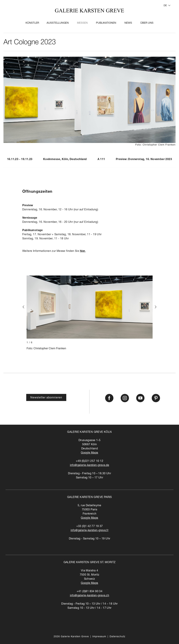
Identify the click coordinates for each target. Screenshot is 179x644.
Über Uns (147, 23)
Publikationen (106, 23)
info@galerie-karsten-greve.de (90, 465)
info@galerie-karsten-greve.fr (90, 531)
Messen (82, 23)
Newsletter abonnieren (46, 398)
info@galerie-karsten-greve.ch (90, 596)
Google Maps (89, 453)
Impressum (99, 637)
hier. (83, 251)
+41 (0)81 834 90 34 (90, 592)
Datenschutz (117, 637)
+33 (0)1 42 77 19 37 (90, 526)
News (128, 23)
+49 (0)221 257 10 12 (89, 461)
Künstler (32, 23)
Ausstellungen (58, 23)
